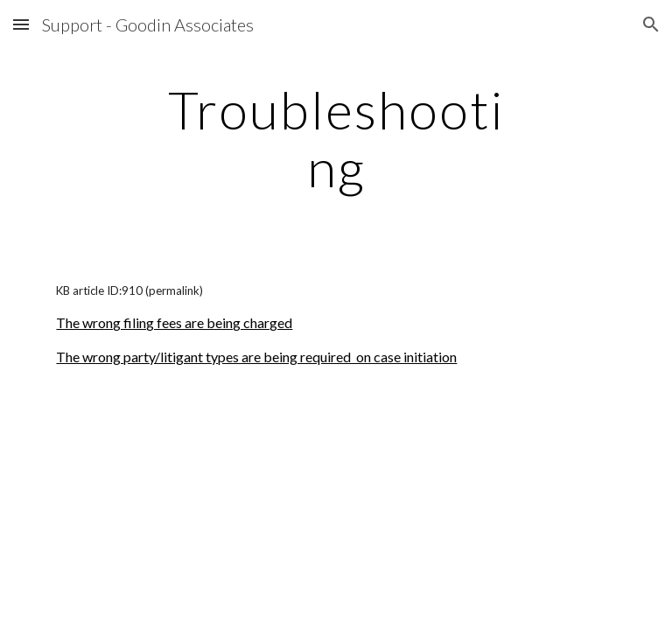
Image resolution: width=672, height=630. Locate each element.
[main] (336, 138)
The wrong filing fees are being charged (174, 322)
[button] (21, 24)
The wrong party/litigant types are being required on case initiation (256, 357)
